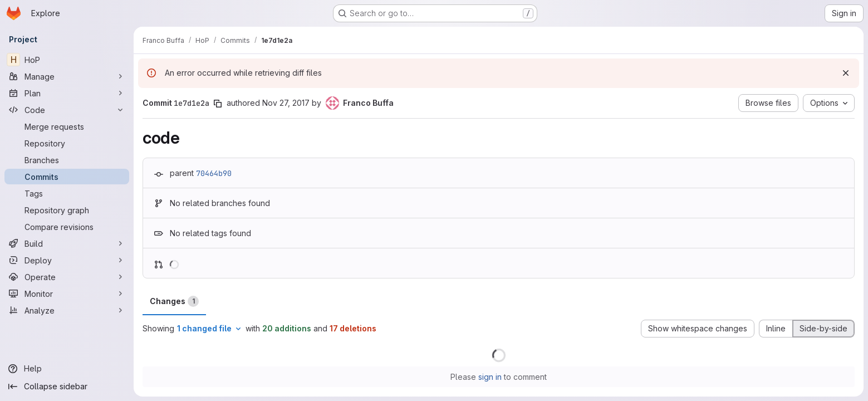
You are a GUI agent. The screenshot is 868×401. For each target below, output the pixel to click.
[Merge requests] (67, 126)
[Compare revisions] (67, 227)
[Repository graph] (67, 210)
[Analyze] (67, 310)
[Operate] (67, 277)
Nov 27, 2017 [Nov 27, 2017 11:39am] (286, 103)
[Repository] (67, 143)
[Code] (67, 110)
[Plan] (67, 93)
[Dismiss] (846, 73)
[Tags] (67, 193)
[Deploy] (67, 260)
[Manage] (67, 76)
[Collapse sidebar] (67, 387)
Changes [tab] (174, 301)
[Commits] (67, 177)
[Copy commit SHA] (218, 104)
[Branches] (67, 160)
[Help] (67, 369)
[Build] (67, 243)
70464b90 (214, 173)
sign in (490, 377)
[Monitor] (67, 294)
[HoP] (67, 60)
